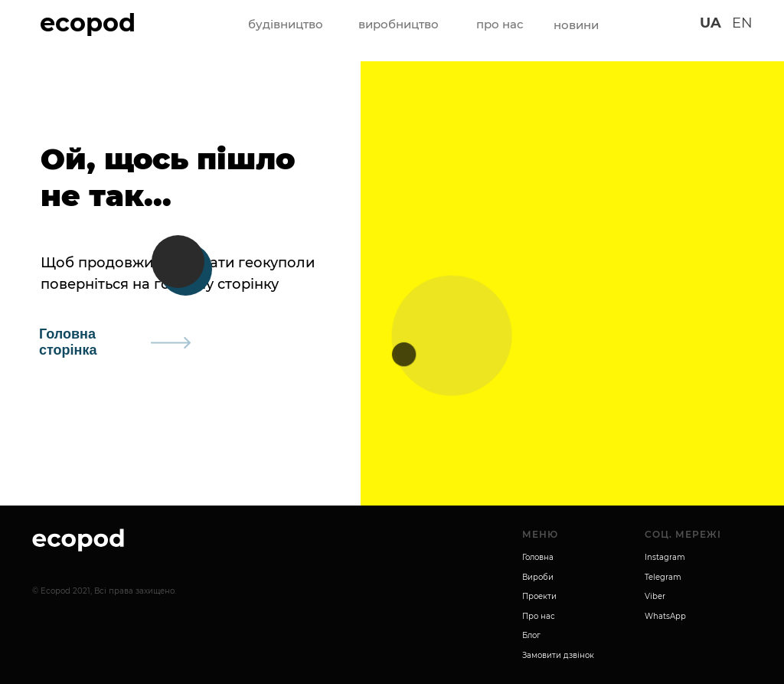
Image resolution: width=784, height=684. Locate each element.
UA (710, 23)
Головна (538, 557)
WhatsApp (665, 616)
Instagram (665, 557)
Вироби (538, 577)
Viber (655, 596)
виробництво (399, 24)
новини (576, 25)
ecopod (88, 23)
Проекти (539, 596)
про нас (500, 24)
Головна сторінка (68, 342)
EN (742, 23)
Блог (531, 635)
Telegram (663, 577)
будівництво (286, 24)
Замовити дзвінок (558, 655)
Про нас (539, 616)
